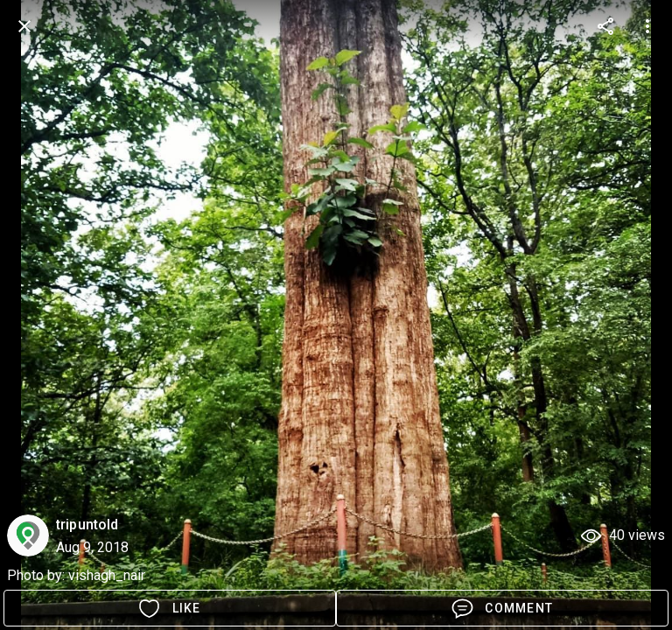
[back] (24, 26)
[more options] (605, 26)
